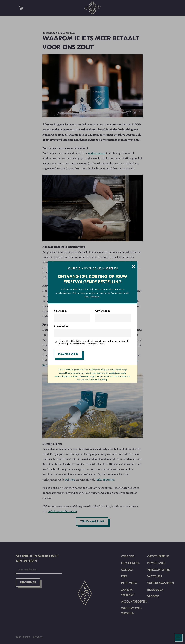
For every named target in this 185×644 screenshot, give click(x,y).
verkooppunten (105, 480)
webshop (70, 480)
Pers (124, 576)
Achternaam (102, 311)
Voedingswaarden (161, 583)
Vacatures (155, 576)
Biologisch (155, 590)
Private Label (157, 563)
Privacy (38, 637)
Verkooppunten (159, 570)
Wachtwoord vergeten (131, 611)
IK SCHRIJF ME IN (68, 354)
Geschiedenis (130, 563)
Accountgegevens (134, 602)
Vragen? (153, 596)
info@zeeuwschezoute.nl (62, 512)
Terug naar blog (92, 522)
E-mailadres (61, 326)
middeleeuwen (97, 153)
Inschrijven (28, 583)
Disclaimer (23, 637)
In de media (129, 583)
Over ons (128, 556)
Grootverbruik (158, 556)
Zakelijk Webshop (128, 592)
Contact (127, 570)
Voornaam (60, 311)
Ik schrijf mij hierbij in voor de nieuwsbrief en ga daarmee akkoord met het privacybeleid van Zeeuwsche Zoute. (93, 343)
